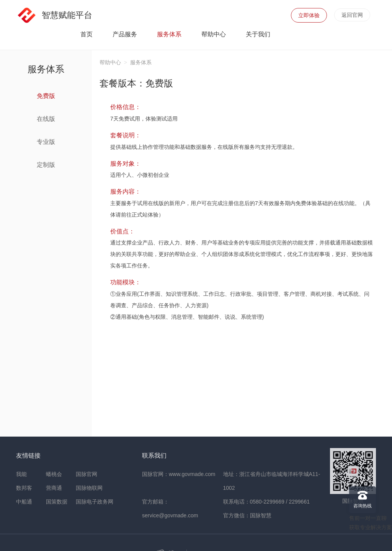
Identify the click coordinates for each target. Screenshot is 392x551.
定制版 (56, 165)
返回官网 (352, 15)
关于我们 (258, 34)
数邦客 (24, 488)
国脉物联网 (89, 488)
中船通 (24, 502)
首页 (87, 34)
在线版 (56, 119)
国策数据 (57, 502)
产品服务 (125, 34)
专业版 (56, 142)
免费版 (56, 96)
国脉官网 (87, 474)
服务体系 (169, 34)
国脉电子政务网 (95, 502)
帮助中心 (214, 34)
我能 (21, 474)
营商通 (54, 488)
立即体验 (309, 15)
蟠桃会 (54, 474)
